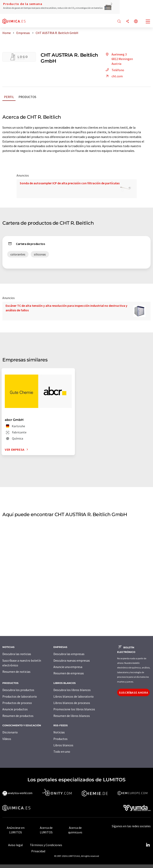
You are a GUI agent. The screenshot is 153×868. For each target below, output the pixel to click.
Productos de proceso (17, 703)
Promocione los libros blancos (74, 709)
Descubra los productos (18, 690)
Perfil (9, 97)
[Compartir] (127, 22)
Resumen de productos (18, 716)
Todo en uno (62, 751)
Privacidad (38, 851)
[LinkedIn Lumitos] (148, 845)
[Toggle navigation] (148, 22)
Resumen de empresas (69, 673)
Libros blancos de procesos (72, 703)
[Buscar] (119, 22)
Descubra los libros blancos (72, 690)
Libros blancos (63, 745)
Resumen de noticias (16, 672)
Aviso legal (16, 845)
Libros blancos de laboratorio (74, 696)
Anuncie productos (15, 709)
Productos (27, 97)
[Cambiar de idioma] (136, 22)
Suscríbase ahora (133, 692)
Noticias (59, 732)
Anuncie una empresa (68, 667)
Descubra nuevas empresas (72, 660)
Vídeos (7, 739)
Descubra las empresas (69, 654)
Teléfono (114, 70)
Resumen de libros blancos (72, 716)
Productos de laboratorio (20, 696)
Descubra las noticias (17, 654)
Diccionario (10, 732)
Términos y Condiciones (46, 845)
